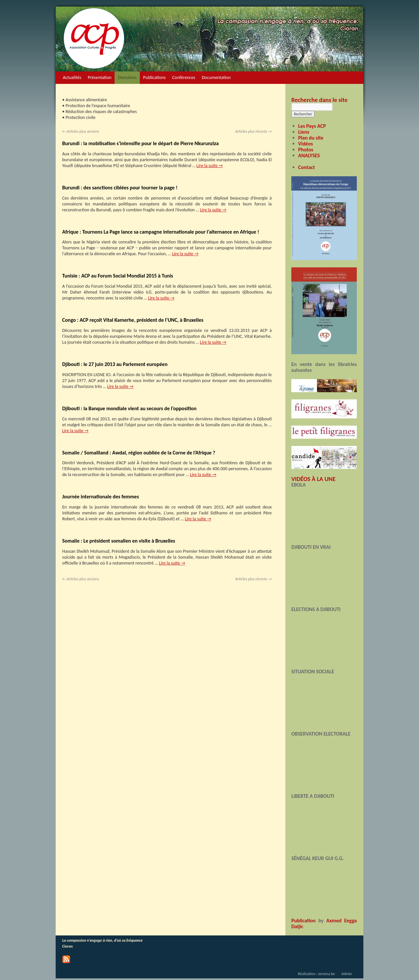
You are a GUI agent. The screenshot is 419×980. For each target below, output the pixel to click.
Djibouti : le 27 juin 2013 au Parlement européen (115, 364)
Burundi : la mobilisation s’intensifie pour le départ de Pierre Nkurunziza (140, 143)
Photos (306, 150)
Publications (154, 77)
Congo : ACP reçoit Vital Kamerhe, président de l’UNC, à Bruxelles (133, 320)
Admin (347, 974)
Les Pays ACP (312, 126)
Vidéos (306, 144)
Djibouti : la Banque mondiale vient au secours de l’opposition (129, 408)
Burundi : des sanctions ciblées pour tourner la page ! (120, 188)
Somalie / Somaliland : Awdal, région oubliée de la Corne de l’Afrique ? (139, 453)
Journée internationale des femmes (100, 497)
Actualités (72, 77)
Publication (303, 921)
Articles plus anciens (81, 131)
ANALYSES (309, 155)
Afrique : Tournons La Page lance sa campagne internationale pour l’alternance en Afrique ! (161, 232)
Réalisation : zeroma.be (316, 974)
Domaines (127, 77)
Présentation (100, 77)
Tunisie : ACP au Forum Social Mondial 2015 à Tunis (118, 276)
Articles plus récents (254, 131)
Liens (304, 132)
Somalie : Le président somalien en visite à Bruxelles (119, 541)
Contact (307, 167)
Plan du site (311, 138)
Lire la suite (209, 166)
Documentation (216, 77)
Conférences (184, 77)
